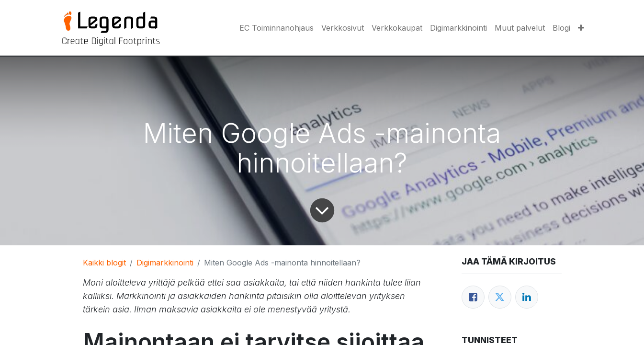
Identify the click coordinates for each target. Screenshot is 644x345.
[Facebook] (473, 297)
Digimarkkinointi (165, 263)
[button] (581, 28)
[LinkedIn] (527, 297)
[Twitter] (500, 297)
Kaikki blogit (104, 263)
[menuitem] (277, 28)
